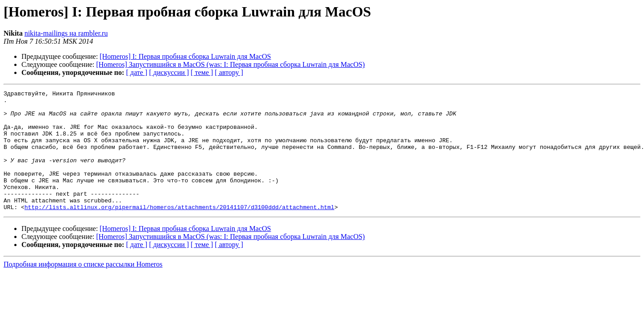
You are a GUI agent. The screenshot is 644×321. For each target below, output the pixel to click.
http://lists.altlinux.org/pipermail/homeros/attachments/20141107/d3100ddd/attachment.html (179, 231)
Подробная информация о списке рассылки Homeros (83, 288)
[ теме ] (202, 72)
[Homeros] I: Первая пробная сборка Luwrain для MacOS (185, 56)
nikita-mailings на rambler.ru (66, 33)
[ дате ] (137, 72)
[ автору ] (229, 72)
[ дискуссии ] (169, 72)
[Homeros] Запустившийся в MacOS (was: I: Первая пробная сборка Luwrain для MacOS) (231, 64)
